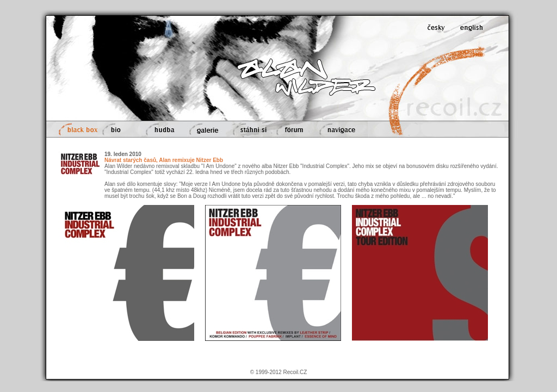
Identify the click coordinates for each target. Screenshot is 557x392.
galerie (204, 129)
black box (77, 129)
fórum (294, 129)
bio (119, 129)
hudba (161, 129)
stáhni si (249, 129)
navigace (341, 129)
